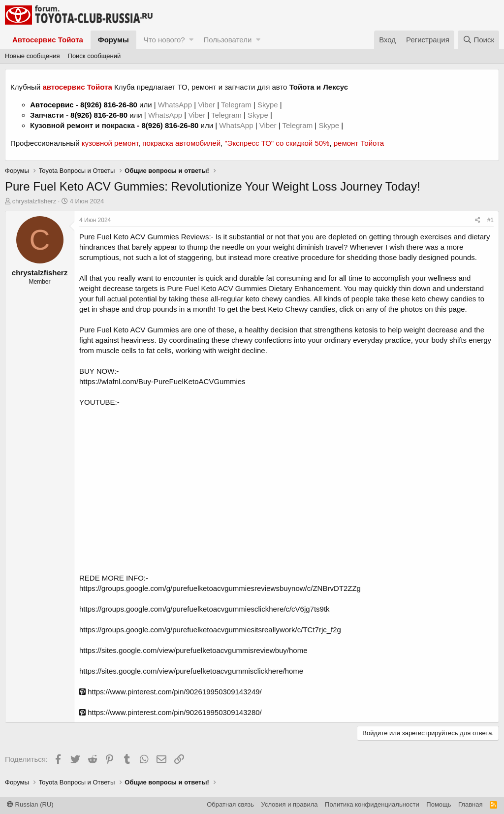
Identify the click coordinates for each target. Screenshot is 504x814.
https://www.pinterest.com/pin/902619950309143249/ (171, 692)
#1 (490, 220)
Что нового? (164, 40)
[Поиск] (478, 40)
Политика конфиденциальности (372, 804)
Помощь (439, 804)
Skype (269, 105)
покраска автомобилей (181, 143)
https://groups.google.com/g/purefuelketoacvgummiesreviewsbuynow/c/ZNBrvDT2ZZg (220, 588)
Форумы (113, 40)
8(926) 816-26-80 (109, 105)
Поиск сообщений (94, 56)
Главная (470, 804)
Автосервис (52, 105)
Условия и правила (290, 804)
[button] (191, 40)
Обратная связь (230, 804)
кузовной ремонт (110, 143)
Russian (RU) (30, 804)
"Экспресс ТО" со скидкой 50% (277, 143)
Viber (206, 105)
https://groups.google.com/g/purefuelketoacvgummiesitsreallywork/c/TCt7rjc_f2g (210, 630)
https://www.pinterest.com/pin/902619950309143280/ (171, 712)
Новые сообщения (32, 56)
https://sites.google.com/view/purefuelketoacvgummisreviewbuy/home (193, 650)
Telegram (237, 105)
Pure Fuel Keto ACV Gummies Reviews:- (146, 237)
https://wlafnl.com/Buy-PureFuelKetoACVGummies (162, 381)
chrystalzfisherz (34, 201)
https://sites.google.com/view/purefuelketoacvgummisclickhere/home (191, 671)
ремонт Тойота (359, 143)
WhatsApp (176, 105)
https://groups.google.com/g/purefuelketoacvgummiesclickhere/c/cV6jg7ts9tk (205, 609)
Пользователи (227, 40)
